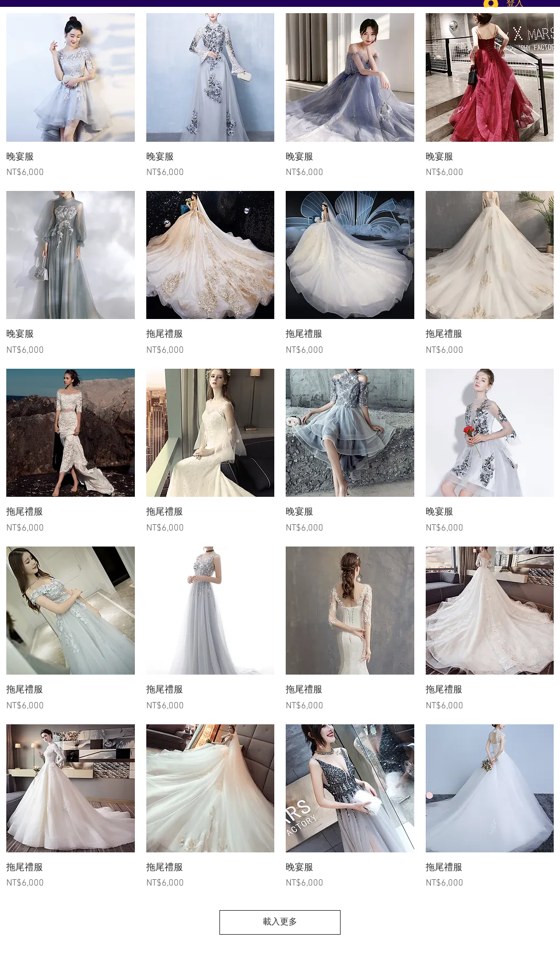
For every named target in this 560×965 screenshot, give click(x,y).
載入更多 (280, 922)
